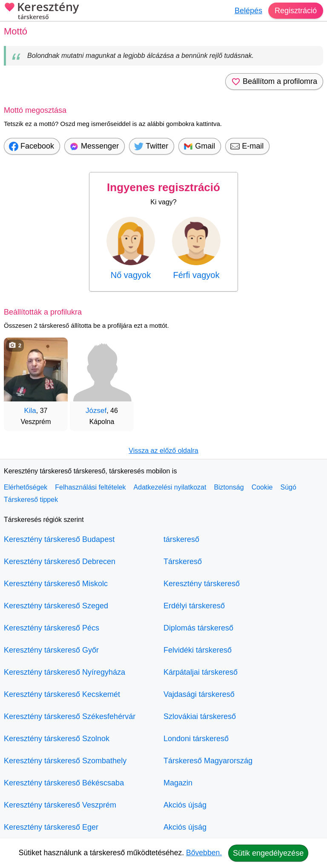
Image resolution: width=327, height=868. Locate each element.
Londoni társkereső (196, 739)
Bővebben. (204, 853)
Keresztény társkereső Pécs (52, 628)
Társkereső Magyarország (208, 761)
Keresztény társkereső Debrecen (60, 561)
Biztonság (229, 487)
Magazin (178, 783)
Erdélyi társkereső (194, 606)
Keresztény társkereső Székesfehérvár (70, 716)
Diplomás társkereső (198, 628)
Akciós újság (185, 805)
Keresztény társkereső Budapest (59, 539)
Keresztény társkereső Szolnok (57, 739)
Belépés (248, 11)
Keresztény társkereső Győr (51, 650)
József (96, 411)
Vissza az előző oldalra (163, 451)
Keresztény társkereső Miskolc (56, 584)
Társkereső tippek (31, 500)
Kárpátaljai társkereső (201, 672)
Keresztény (41, 12)
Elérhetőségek (26, 487)
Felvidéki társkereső (198, 650)
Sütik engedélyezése (268, 853)
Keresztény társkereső (202, 584)
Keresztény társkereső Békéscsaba (64, 783)
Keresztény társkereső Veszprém (60, 805)
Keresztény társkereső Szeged (56, 606)
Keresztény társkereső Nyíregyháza (65, 672)
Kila (30, 411)
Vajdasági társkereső (199, 694)
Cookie (262, 487)
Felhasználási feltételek (90, 487)
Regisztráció (296, 11)
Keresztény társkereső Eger (51, 827)
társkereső (181, 539)
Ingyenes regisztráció (163, 187)
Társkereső (183, 561)
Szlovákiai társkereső (200, 716)
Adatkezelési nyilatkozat (170, 487)
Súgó (288, 487)
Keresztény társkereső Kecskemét (62, 694)
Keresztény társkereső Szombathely (65, 761)
